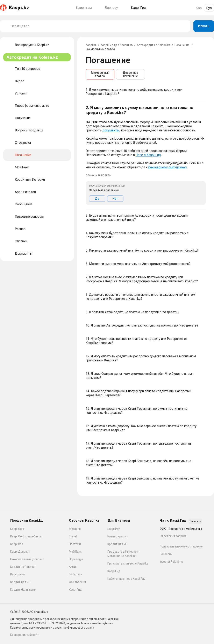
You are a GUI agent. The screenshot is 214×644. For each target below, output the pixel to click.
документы (111, 130)
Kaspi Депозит (20, 552)
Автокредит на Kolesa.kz (154, 45)
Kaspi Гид (75, 590)
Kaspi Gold (17, 529)
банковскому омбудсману (168, 167)
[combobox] (99, 26)
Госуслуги (76, 574)
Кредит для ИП (20, 582)
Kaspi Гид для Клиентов (117, 45)
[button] (146, 155)
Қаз (199, 8)
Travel (73, 536)
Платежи (75, 544)
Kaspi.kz (91, 45)
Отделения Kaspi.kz (173, 536)
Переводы (76, 559)
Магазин (75, 529)
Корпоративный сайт (25, 635)
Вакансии (166, 554)
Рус (209, 8)
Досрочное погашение (130, 74)
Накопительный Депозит (27, 559)
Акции (73, 567)
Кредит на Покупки (23, 567)
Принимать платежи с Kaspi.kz (128, 563)
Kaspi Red (17, 544)
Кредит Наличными (23, 590)
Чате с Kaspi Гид (148, 155)
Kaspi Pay (114, 529)
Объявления (77, 582)
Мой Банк (75, 552)
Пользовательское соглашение (181, 546)
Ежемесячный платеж (100, 74)
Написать (195, 521)
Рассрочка (17, 574)
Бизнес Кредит (118, 536)
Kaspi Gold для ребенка (26, 536)
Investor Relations (171, 562)
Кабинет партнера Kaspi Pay (126, 579)
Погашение (182, 45)
